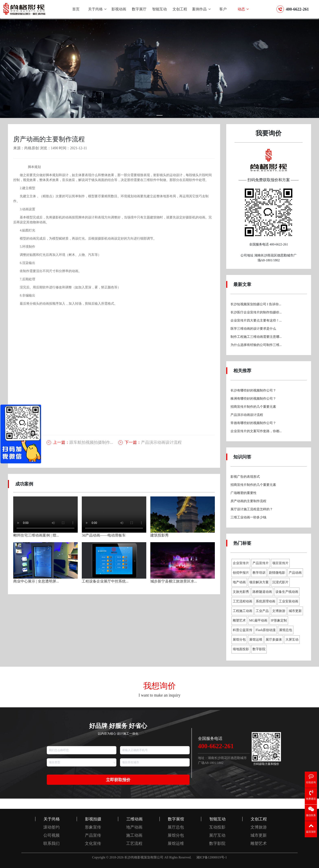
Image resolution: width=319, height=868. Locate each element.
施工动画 (134, 835)
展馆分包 (239, 640)
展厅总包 (176, 827)
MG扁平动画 (258, 620)
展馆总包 (286, 630)
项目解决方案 (259, 582)
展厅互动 (217, 835)
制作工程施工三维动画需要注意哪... (256, 337)
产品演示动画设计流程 (153, 442)
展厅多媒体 (274, 640)
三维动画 (134, 819)
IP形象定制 (279, 620)
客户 (223, 9)
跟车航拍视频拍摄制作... (83, 442)
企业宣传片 (241, 563)
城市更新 (295, 611)
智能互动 (159, 9)
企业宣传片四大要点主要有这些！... (256, 320)
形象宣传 (93, 827)
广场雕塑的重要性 (244, 493)
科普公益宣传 (243, 630)
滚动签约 (51, 827)
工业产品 (262, 611)
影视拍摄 (93, 819)
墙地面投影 (241, 649)
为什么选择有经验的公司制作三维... (256, 345)
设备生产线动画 (287, 592)
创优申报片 (241, 573)
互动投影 (217, 827)
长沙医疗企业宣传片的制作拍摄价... (256, 312)
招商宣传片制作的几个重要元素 (253, 407)
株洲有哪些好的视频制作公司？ (253, 399)
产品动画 (295, 573)
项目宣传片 (280, 563)
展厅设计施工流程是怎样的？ (252, 509)
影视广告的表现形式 (245, 477)
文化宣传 (93, 843)
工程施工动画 (243, 611)
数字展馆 (176, 819)
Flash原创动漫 (266, 630)
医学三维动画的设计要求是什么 (253, 329)
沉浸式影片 (280, 582)
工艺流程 (134, 843)
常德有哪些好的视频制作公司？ (253, 423)
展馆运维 (256, 640)
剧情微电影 (277, 573)
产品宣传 (93, 835)
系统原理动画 (265, 601)
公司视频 (51, 835)
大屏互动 (292, 640)
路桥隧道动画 (262, 592)
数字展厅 (139, 9)
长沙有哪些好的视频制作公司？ (253, 390)
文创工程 (180, 9)
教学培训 (259, 573)
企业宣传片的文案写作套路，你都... (256, 431)
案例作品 (201, 9)
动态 (243, 9)
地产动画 (239, 582)
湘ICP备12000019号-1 (212, 857)
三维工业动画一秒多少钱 (248, 517)
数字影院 (259, 649)
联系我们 (51, 843)
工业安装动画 (288, 601)
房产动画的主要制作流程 (248, 501)
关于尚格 (97, 9)
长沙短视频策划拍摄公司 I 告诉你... (256, 304)
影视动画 (119, 9)
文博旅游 (279, 611)
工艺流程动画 (243, 601)
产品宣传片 (261, 563)
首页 (76, 9)
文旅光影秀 (241, 592)
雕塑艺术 (239, 620)
